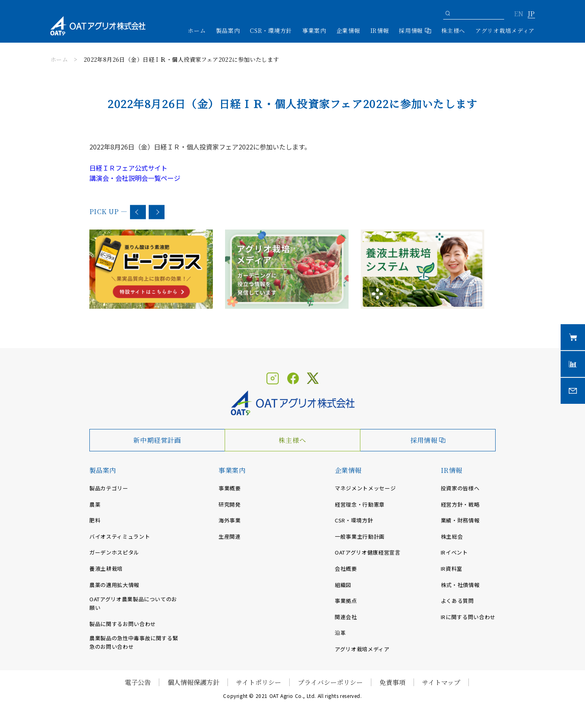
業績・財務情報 (460, 520)
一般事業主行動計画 (360, 536)
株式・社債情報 (460, 585)
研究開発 (230, 504)
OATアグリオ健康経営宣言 (367, 552)
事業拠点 (346, 601)
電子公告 (138, 682)
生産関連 (230, 536)
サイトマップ (441, 682)
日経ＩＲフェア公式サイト (128, 168)
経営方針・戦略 (460, 504)
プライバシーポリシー (330, 682)
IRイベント (454, 552)
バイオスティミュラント (120, 536)
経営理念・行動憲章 (360, 504)
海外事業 (230, 520)
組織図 (343, 585)
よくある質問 (457, 601)
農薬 (95, 504)
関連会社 (346, 617)
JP (531, 14)
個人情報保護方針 (193, 682)
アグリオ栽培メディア (505, 30)
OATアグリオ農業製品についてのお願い (133, 603)
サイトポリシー (259, 682)
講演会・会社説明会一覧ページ (135, 178)
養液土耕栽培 (106, 569)
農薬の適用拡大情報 (114, 585)
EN (519, 14)
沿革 (340, 633)
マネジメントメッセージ (365, 488)
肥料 (95, 520)
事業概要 (230, 488)
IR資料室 (452, 569)
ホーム (197, 30)
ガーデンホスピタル (114, 552)
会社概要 (346, 569)
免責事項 (392, 682)
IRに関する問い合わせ (468, 617)
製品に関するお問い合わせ (123, 624)
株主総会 (452, 536)
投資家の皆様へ (460, 488)
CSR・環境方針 (271, 30)
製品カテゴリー (109, 488)
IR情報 (452, 470)
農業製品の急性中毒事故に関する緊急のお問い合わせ (134, 642)
